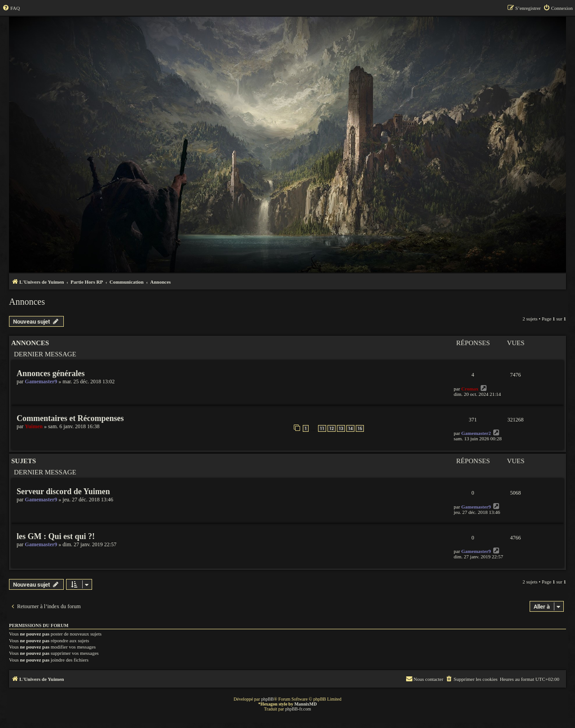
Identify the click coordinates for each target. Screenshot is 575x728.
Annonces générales (51, 373)
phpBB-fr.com (298, 709)
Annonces (27, 302)
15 (360, 428)
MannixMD (305, 704)
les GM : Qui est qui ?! (56, 536)
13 (341, 428)
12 (332, 428)
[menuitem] (11, 8)
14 (350, 428)
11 (322, 428)
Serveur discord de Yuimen (63, 491)
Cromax (470, 389)
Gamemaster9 (41, 382)
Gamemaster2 (476, 433)
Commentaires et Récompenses (70, 418)
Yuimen (34, 426)
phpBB (267, 699)
